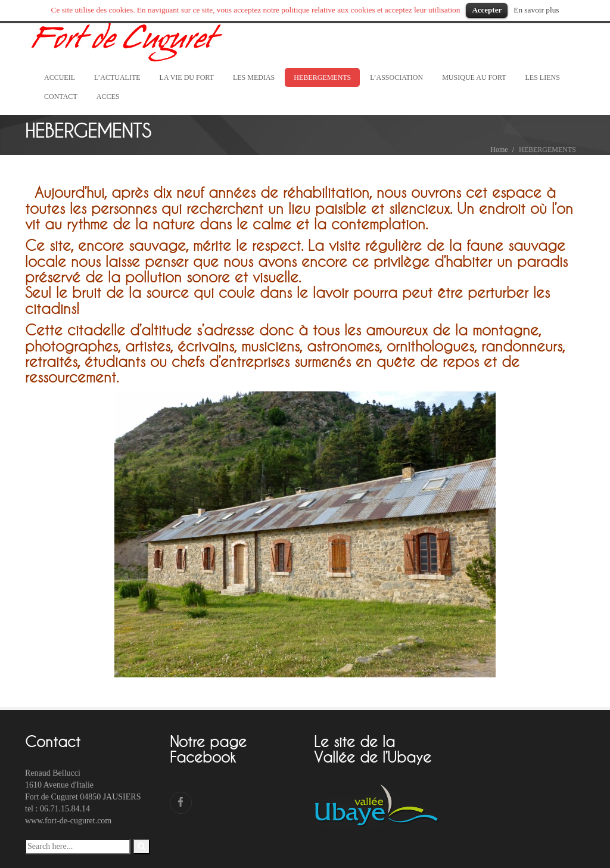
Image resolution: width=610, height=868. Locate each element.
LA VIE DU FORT (187, 77)
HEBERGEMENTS (322, 77)
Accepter (487, 10)
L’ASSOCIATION (396, 77)
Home (499, 150)
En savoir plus (536, 10)
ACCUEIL (60, 77)
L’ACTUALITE (117, 77)
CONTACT (61, 97)
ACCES (108, 97)
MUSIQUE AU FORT (474, 77)
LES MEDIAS (254, 77)
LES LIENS (543, 77)
